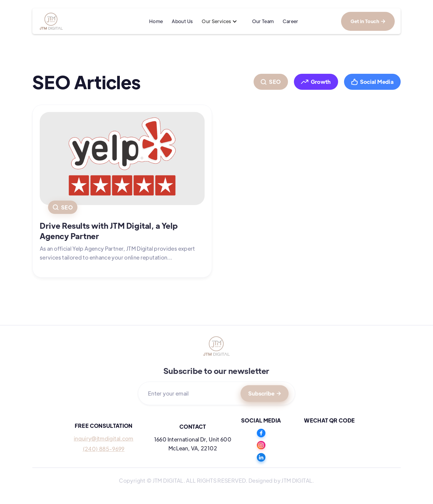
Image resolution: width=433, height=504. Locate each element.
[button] (222, 21)
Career (290, 21)
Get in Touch (368, 21)
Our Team (263, 21)
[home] (72, 21)
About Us (182, 21)
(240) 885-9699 (104, 449)
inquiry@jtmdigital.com (104, 438)
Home (156, 21)
